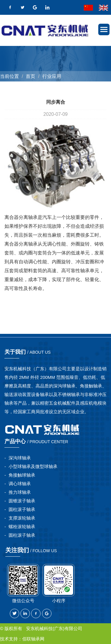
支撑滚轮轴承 (22, 518)
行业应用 (52, 76)
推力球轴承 (20, 492)
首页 (30, 76)
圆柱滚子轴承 (22, 509)
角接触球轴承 (22, 475)
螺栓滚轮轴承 (22, 527)
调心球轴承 (20, 484)
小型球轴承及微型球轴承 (33, 466)
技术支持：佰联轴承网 (22, 639)
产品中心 (36, 441)
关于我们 (28, 352)
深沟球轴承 (20, 458)
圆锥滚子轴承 (22, 501)
